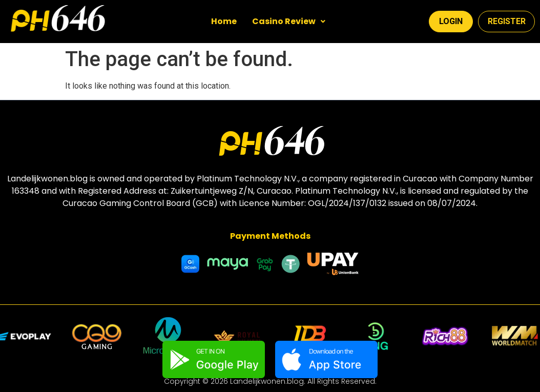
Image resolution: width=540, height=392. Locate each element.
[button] (289, 22)
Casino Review (289, 21)
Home (224, 21)
